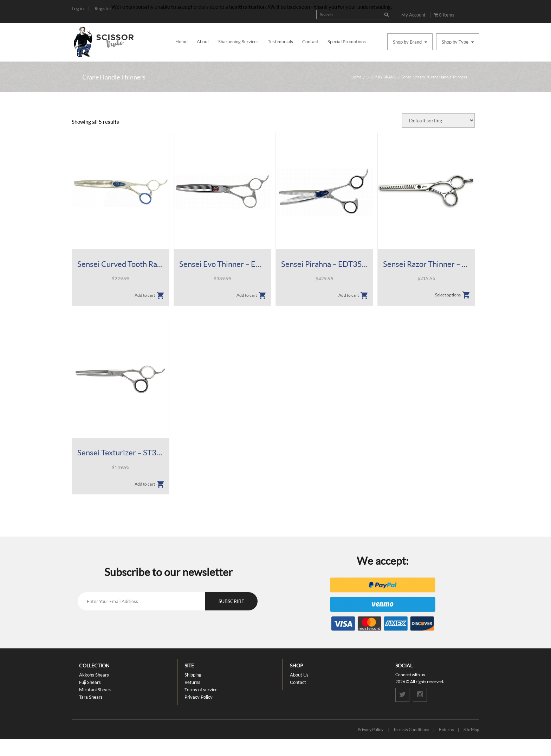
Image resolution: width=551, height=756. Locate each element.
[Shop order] (438, 120)
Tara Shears (91, 697)
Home (181, 41)
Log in (78, 8)
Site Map (471, 729)
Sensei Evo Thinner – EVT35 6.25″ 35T (222, 264)
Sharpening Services (238, 41)
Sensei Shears (413, 77)
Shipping (193, 675)
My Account (413, 15)
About (203, 41)
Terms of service (201, 690)
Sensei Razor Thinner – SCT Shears (426, 264)
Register (103, 8)
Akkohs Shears (94, 675)
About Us (299, 675)
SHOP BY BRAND (381, 77)
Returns (192, 682)
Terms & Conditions (411, 729)
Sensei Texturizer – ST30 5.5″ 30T (121, 452)
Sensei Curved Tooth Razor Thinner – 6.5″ (121, 264)
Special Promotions (347, 41)
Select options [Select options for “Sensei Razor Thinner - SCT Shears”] (448, 295)
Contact (310, 41)
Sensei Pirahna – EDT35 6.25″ (324, 264)
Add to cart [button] (145, 295)
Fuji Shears (90, 682)
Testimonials (280, 41)
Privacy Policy (199, 697)
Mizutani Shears (95, 690)
